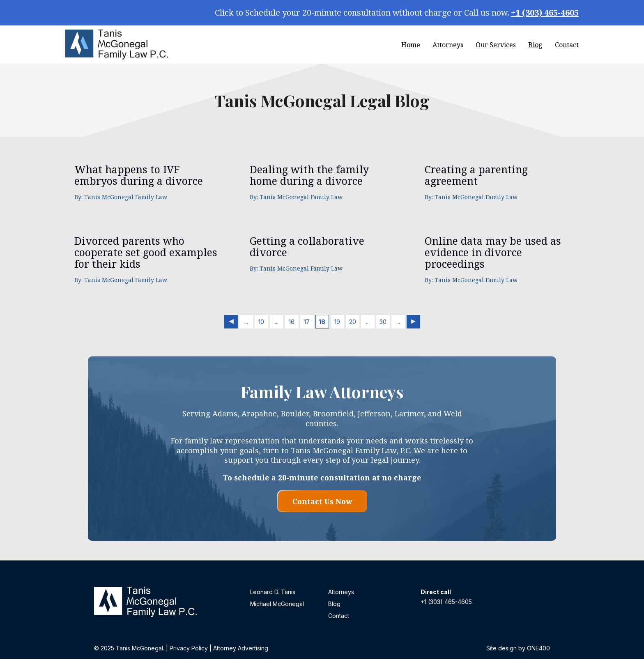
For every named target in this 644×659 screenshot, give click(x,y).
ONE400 (538, 648)
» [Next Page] (413, 322)
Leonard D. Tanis (273, 592)
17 (307, 322)
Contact (567, 45)
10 (261, 322)
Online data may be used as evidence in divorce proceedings (493, 252)
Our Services (496, 45)
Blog (535, 45)
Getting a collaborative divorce (307, 246)
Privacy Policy (189, 648)
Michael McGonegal (277, 604)
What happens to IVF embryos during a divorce (139, 175)
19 (337, 322)
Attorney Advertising (241, 648)
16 (292, 322)
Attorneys (448, 45)
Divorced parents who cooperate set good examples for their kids (146, 252)
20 (353, 322)
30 (383, 322)
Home (411, 45)
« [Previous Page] (231, 322)
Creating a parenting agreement (476, 175)
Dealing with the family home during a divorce (309, 175)
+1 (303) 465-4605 (545, 13)
